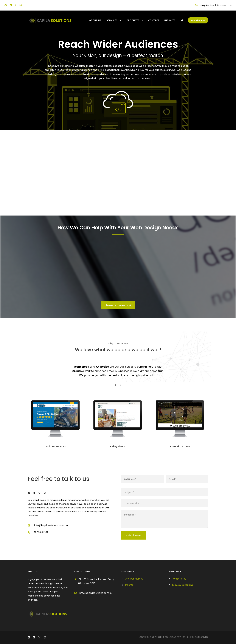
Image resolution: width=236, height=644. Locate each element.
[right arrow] (121, 385)
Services (112, 20)
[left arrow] (115, 385)
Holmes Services (56, 446)
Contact (154, 20)
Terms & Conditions (182, 585)
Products (133, 20)
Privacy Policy (179, 579)
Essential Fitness (180, 446)
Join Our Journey (134, 579)
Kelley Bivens (118, 446)
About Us (95, 20)
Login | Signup (198, 20)
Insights (170, 20)
